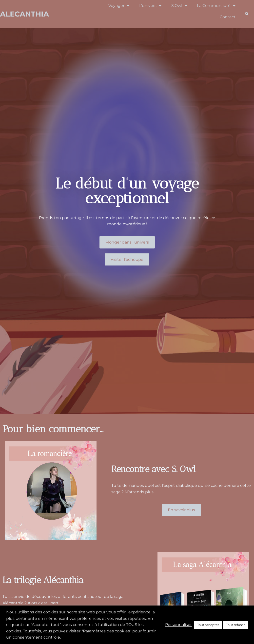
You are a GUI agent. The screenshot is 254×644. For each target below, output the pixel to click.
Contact (228, 17)
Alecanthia (24, 14)
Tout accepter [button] (208, 625)
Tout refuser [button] (235, 625)
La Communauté (216, 6)
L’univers (150, 6)
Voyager (119, 6)
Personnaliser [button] (178, 625)
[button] (247, 14)
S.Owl (179, 6)
